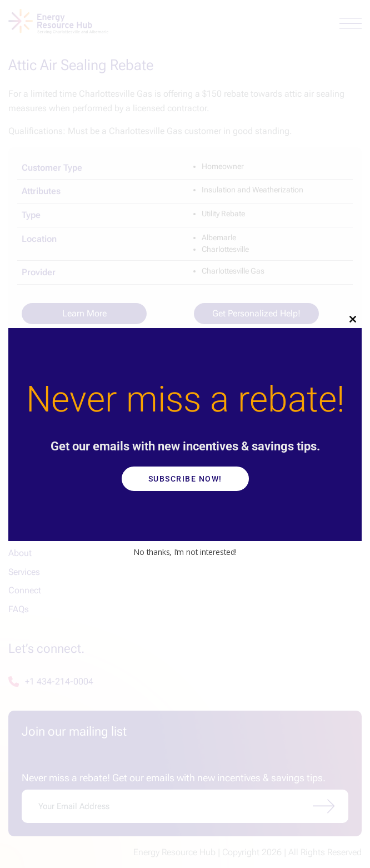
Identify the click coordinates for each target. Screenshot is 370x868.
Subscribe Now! (185, 479)
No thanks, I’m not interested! (185, 552)
